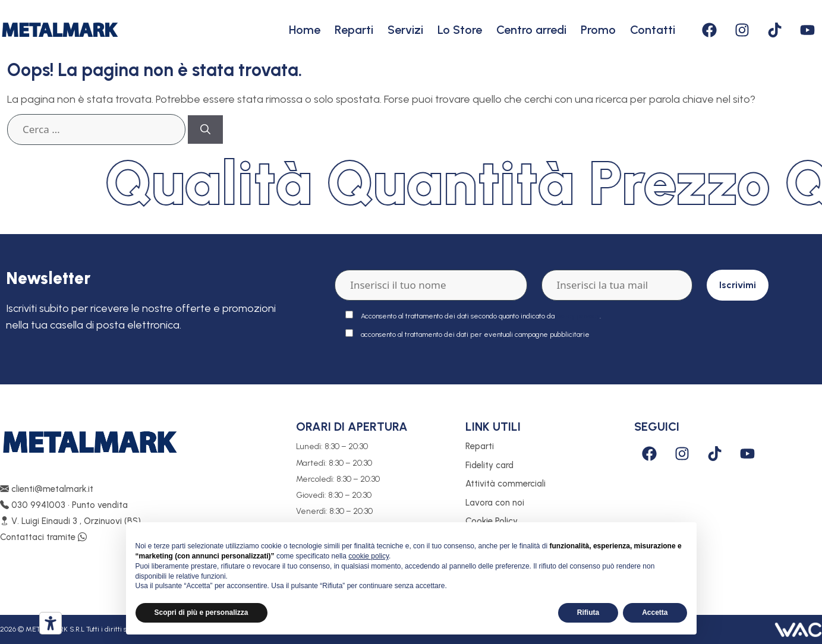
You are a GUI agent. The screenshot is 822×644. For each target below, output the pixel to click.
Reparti (354, 30)
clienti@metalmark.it (47, 489)
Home (305, 30)
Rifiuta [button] (588, 613)
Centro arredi (531, 30)
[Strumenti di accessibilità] (51, 623)
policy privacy (578, 316)
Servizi (405, 30)
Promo (598, 30)
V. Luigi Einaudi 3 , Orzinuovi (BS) (70, 521)
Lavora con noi (495, 503)
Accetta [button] (655, 613)
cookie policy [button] (369, 556)
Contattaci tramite (43, 537)
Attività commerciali (506, 484)
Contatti (653, 30)
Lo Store (460, 30)
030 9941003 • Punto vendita (64, 505)
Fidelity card (489, 465)
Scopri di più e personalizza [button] (201, 613)
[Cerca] (205, 130)
